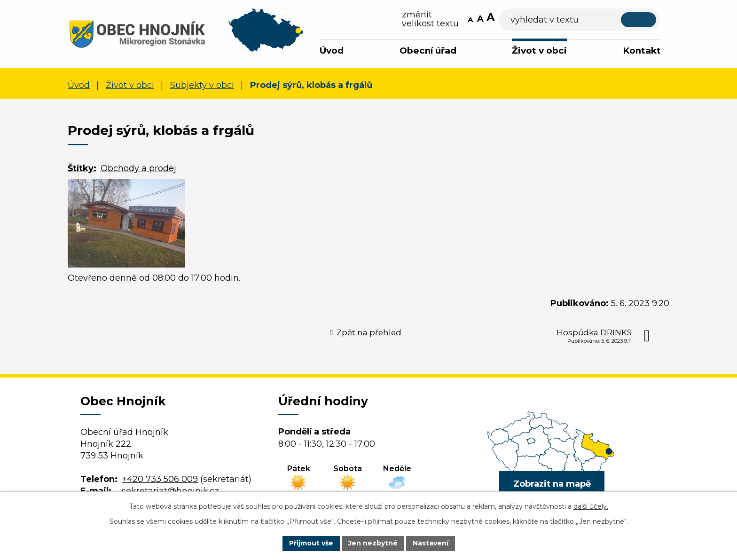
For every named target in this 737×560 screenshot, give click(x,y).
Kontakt (642, 51)
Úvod (332, 51)
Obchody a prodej (138, 168)
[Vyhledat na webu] (594, 20)
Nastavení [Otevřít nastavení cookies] (431, 543)
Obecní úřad (428, 51)
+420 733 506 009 (160, 479)
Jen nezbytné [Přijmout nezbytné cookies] (373, 543)
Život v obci (539, 51)
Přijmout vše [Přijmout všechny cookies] (311, 543)
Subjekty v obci (202, 85)
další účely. (591, 506)
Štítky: (82, 168)
